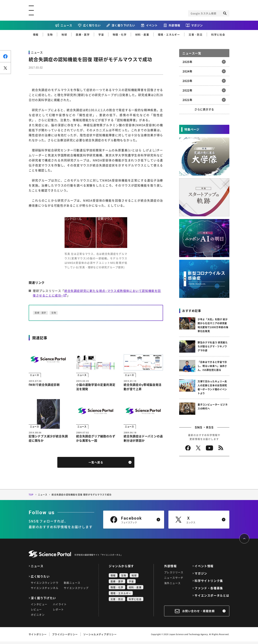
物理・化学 (120, 34)
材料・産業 (142, 34)
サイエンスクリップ (76, 590)
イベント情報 (204, 569)
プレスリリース (174, 575)
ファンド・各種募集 (209, 591)
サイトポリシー (38, 637)
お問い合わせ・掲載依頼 (199, 613)
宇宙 (101, 34)
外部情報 (175, 25)
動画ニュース (72, 585)
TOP (31, 497)
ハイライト (60, 607)
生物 (50, 34)
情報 (36, 34)
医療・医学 (83, 34)
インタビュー (39, 607)
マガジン (197, 25)
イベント (152, 25)
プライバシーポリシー (65, 637)
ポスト (5, 68)
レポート (58, 612)
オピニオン (38, 617)
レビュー (36, 612)
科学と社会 (218, 34)
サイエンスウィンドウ (45, 585)
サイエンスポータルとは (212, 598)
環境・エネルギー (169, 34)
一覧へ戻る (96, 465)
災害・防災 (196, 34)
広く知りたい (92, 25)
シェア (5, 56)
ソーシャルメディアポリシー (100, 637)
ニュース (66, 25)
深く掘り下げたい (123, 25)
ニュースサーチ (174, 580)
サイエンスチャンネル (45, 590)
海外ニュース (172, 585)
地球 (64, 34)
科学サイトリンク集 (209, 583)
